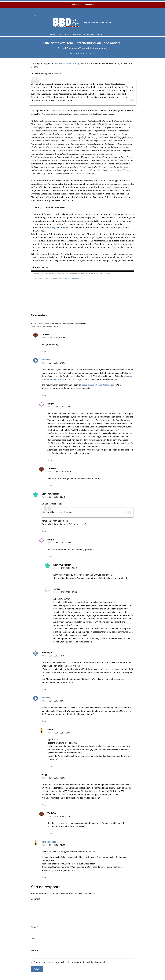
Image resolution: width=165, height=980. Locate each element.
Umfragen (53, 228)
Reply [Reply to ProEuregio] (44, 689)
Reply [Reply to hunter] (50, 766)
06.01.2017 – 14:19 (63, 472)
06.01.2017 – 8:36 (56, 701)
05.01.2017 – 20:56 (57, 338)
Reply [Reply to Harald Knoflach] (44, 877)
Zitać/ (86, 274)
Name (34, 927)
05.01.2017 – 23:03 (63, 543)
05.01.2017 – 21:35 (57, 363)
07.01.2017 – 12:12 (69, 568)
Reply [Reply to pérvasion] (44, 395)
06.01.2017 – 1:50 (56, 656)
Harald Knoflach (80, 53)
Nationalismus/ (60, 274)
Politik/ (67, 274)
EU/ (98, 274)
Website (35, 950)
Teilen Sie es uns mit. (51, 278)
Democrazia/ (36, 274)
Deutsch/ (108, 274)
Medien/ (53, 274)
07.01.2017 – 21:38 (69, 592)
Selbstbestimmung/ (74, 274)
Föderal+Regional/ (45, 274)
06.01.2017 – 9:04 (62, 733)
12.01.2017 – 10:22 (57, 845)
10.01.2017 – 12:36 (57, 778)
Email (34, 939)
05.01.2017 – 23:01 (63, 407)
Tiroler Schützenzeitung (67, 63)
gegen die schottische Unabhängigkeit (99, 385)
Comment (36, 899)
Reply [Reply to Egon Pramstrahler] (44, 531)
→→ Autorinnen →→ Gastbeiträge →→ (82, 5)
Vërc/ (101, 274)
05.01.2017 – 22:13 (57, 497)
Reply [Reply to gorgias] (50, 460)
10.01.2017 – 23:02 (63, 816)
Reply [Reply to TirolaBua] (44, 351)
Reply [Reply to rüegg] (44, 805)
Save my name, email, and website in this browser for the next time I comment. (70, 962)
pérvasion (46, 360)
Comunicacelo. (75, 278)
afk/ (83, 274)
